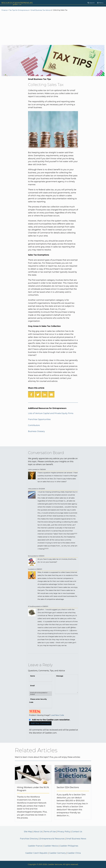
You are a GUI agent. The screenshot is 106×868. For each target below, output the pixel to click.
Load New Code (57, 715)
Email (32, 686)
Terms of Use (50, 832)
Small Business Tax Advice (41, 10)
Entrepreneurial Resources (52, 839)
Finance (5, 10)
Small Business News (76, 839)
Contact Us (77, 832)
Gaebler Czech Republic (37, 853)
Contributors (34, 425)
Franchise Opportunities (39, 419)
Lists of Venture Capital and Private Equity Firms (51, 413)
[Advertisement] (53, 28)
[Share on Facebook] (31, 394)
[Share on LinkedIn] (45, 394)
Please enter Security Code (38, 701)
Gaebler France (35, 846)
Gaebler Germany (58, 853)
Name (33, 676)
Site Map (28, 832)
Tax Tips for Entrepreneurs (19, 10)
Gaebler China (74, 853)
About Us (38, 832)
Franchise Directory (29, 839)
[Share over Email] (51, 394)
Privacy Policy (64, 832)
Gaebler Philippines (69, 846)
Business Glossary (36, 431)
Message (60, 676)
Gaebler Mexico (51, 846)
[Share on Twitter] (38, 394)
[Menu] (100, 3)
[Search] (91, 3)
